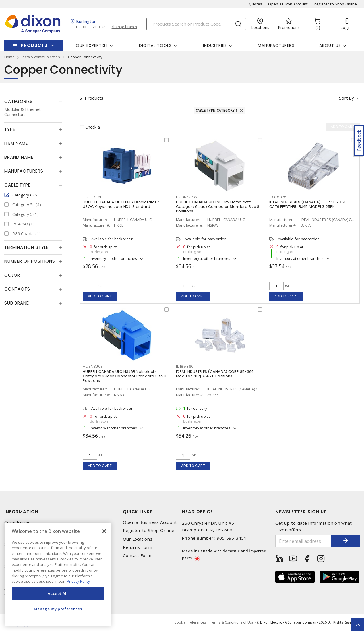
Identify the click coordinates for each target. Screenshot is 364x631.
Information (21, 512)
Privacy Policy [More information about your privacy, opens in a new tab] (78, 581)
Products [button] (34, 45)
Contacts (17, 289)
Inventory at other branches (114, 258)
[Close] (104, 531)
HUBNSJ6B (93, 366)
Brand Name (19, 157)
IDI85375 (278, 197)
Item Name (16, 143)
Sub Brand (17, 303)
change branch (124, 27)
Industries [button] (215, 45)
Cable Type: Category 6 (217, 110)
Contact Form (137, 556)
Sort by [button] (347, 98)
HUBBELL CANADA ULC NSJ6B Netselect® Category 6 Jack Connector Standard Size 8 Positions (124, 376)
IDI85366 (185, 366)
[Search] (196, 24)
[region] (58, 575)
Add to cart (100, 296)
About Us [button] (330, 45)
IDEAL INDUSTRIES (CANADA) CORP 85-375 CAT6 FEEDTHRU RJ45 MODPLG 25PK (308, 204)
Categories (18, 101)
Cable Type (17, 185)
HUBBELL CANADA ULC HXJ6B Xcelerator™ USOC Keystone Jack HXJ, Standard (121, 204)
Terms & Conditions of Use (232, 622)
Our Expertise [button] (92, 45)
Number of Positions (30, 261)
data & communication (41, 57)
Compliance (17, 522)
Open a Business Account (150, 522)
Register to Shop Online (335, 4)
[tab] (33, 102)
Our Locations (138, 539)
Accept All (58, 593)
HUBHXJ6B (93, 197)
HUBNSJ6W (187, 197)
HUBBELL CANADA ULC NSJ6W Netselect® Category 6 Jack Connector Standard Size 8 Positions (218, 207)
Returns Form (138, 547)
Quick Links (138, 512)
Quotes (256, 4)
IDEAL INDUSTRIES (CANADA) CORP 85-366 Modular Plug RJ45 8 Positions (215, 374)
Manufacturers (276, 45)
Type (10, 129)
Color (12, 275)
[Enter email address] (304, 541)
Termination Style (26, 247)
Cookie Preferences (190, 622)
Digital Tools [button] (155, 45)
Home (9, 57)
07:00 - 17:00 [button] (88, 27)
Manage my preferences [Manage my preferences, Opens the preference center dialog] (58, 609)
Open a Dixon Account (288, 4)
